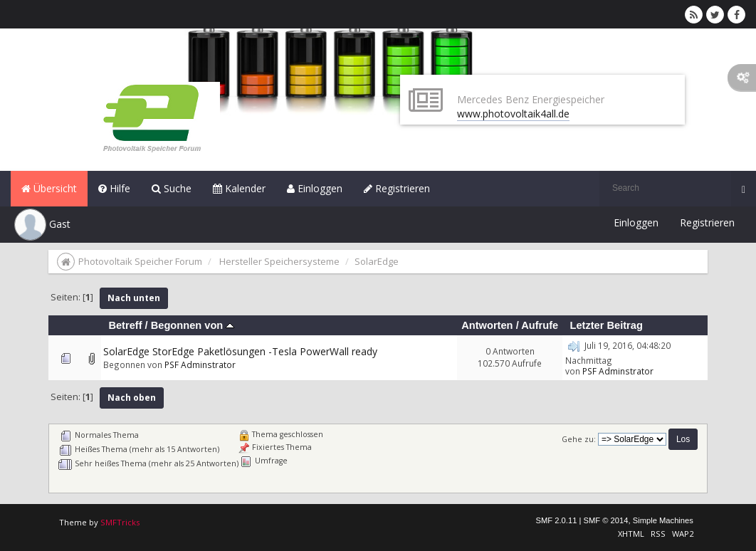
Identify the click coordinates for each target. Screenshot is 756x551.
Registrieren (397, 188)
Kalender (239, 188)
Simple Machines (663, 520)
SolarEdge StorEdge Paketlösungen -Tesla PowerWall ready (240, 351)
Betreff (125, 325)
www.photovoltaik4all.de (513, 114)
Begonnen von (193, 325)
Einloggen (315, 188)
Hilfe (114, 188)
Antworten (487, 325)
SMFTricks (120, 522)
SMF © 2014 (606, 520)
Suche (172, 188)
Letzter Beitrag (606, 325)
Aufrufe (540, 325)
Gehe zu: (579, 439)
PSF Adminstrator (200, 364)
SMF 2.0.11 (557, 520)
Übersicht (49, 188)
